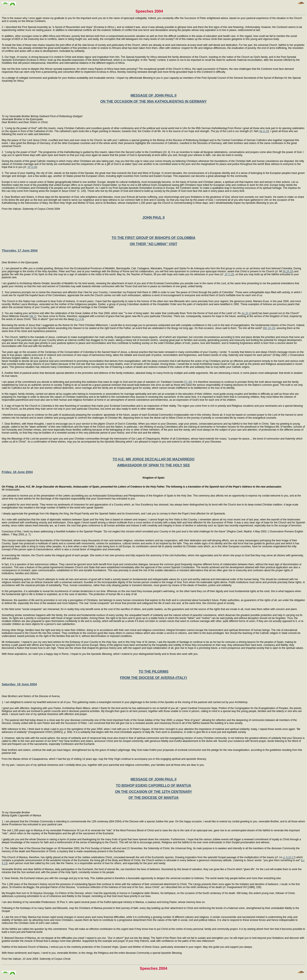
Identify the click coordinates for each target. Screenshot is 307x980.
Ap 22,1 (246, 313)
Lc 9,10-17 (289, 857)
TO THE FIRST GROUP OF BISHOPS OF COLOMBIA (153, 238)
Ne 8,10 (264, 131)
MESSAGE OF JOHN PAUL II (153, 95)
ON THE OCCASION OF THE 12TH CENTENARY (153, 792)
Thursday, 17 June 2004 (20, 250)
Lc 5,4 (79, 319)
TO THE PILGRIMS (153, 672)
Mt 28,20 (288, 271)
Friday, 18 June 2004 (17, 472)
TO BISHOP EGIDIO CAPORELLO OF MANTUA (153, 786)
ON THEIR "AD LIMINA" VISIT (153, 244)
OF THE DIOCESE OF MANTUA (153, 798)
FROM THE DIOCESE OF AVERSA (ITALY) (153, 678)
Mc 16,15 (269, 328)
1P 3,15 (32, 167)
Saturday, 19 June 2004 (19, 684)
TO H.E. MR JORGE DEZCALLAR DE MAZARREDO (154, 459)
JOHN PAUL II (153, 218)
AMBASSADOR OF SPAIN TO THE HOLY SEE (153, 465)
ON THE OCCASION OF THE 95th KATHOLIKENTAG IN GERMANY (154, 101)
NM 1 (32, 316)
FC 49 (188, 382)
